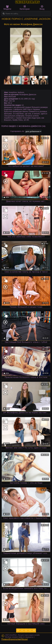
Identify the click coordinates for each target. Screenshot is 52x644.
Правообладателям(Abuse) (15, 639)
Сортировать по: (17, 131)
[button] (46, 30)
